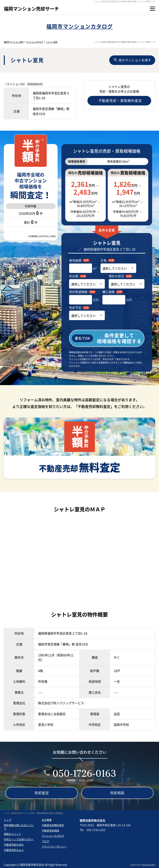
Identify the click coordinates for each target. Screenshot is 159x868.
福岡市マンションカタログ (80, 26)
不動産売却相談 (50, 830)
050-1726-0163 (84, 773)
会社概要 (47, 820)
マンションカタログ (35, 42)
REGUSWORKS (149, 865)
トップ (8, 820)
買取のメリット (13, 834)
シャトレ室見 (52, 42)
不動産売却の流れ (14, 845)
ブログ (45, 841)
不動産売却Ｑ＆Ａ (14, 850)
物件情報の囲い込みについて (19, 827)
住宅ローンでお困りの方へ (19, 839)
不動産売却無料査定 (53, 825)
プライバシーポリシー (54, 847)
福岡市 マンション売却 (14, 42)
